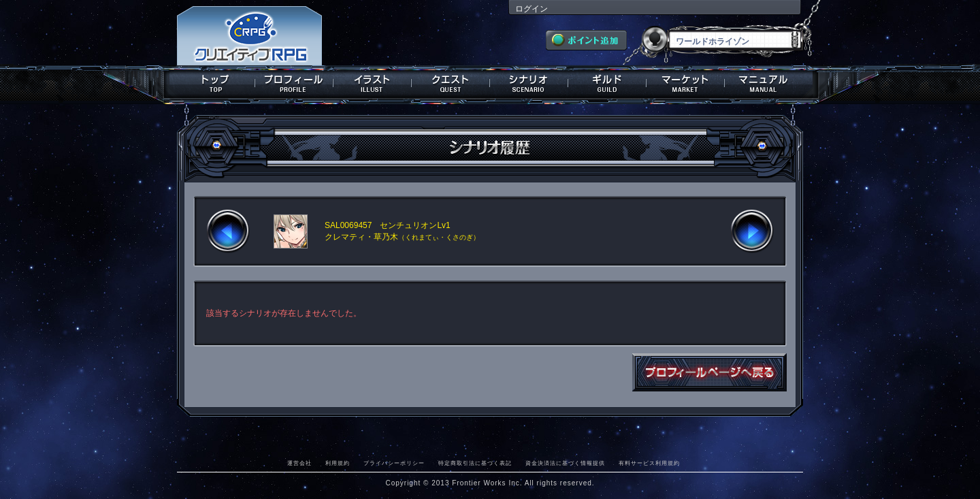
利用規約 (338, 463)
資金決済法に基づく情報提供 (565, 463)
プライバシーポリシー (394, 463)
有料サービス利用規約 (649, 463)
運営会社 (299, 463)
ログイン (532, 9)
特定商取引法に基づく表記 (475, 463)
